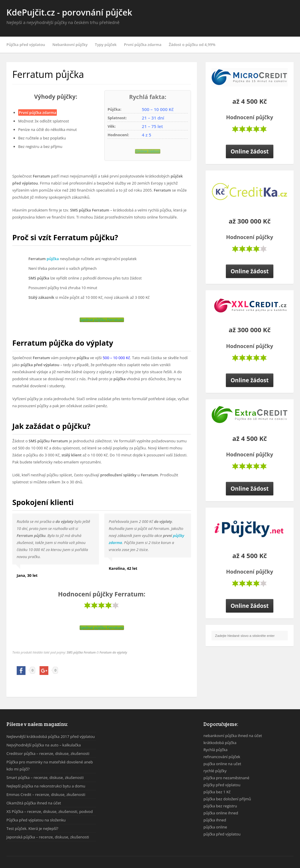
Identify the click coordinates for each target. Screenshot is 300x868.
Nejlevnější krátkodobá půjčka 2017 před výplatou (51, 736)
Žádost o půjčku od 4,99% (192, 45)
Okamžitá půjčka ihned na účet (34, 803)
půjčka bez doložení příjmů (227, 799)
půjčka (53, 259)
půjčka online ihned (221, 813)
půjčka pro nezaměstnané (226, 778)
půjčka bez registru (220, 806)
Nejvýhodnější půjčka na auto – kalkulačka (44, 745)
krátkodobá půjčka (220, 743)
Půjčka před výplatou (26, 45)
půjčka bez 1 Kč (217, 792)
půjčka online (215, 827)
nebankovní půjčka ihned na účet (233, 736)
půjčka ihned (215, 820)
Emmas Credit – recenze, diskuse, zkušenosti (46, 794)
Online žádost (148, 151)
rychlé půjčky (215, 771)
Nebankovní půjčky (70, 45)
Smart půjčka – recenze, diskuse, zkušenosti (45, 777)
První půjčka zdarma (143, 45)
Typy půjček (106, 45)
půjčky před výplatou (222, 785)
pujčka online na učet (222, 764)
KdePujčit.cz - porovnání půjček (69, 12)
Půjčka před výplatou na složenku (36, 820)
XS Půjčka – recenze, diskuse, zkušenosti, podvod (50, 811)
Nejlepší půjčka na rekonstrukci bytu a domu (46, 786)
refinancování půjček (222, 757)
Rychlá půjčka (215, 750)
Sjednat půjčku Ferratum (102, 320)
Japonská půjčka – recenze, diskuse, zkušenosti (48, 837)
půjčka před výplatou (222, 834)
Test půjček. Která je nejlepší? (32, 828)
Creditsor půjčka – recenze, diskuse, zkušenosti (48, 753)
